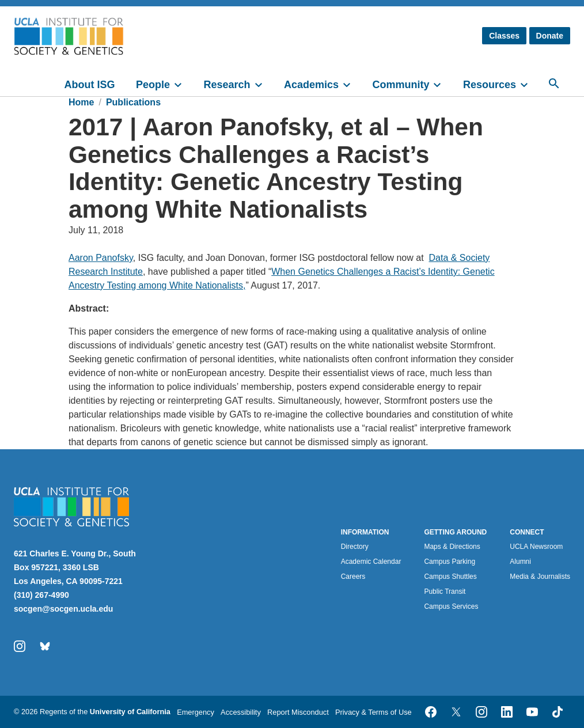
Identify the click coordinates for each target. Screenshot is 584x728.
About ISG (90, 85)
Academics (311, 85)
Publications (133, 102)
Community (401, 85)
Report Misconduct (298, 712)
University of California (130, 712)
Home (81, 102)
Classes (504, 36)
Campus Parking (450, 562)
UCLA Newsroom (536, 547)
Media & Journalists (540, 577)
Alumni (520, 562)
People (153, 85)
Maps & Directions (452, 547)
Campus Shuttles (450, 577)
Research (227, 85)
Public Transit (445, 591)
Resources (490, 85)
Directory (355, 547)
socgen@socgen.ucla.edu (63, 609)
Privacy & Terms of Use (373, 712)
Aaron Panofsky (101, 258)
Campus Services (451, 606)
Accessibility (241, 712)
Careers (353, 577)
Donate (550, 36)
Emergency (196, 712)
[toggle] (183, 84)
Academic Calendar (371, 562)
